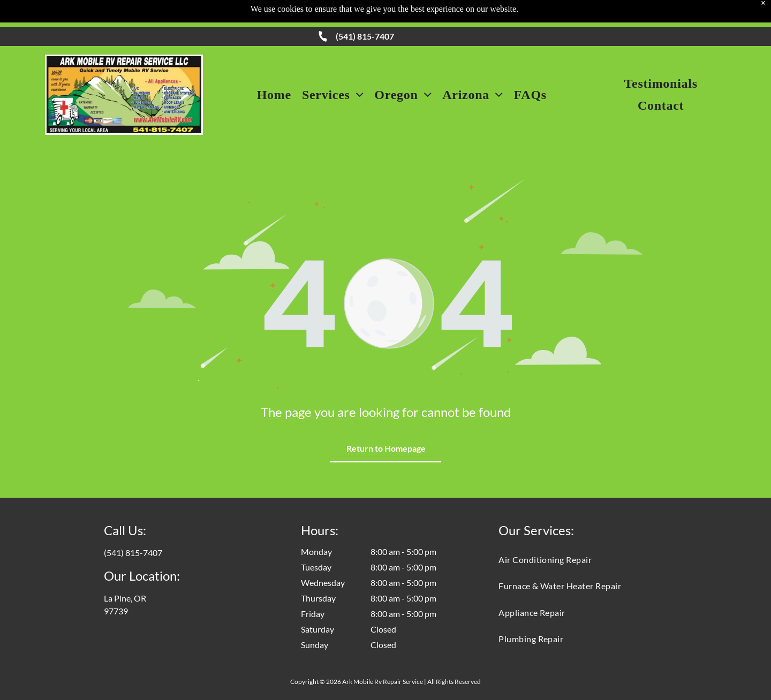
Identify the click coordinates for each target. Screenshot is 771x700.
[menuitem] (274, 95)
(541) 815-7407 (365, 36)
